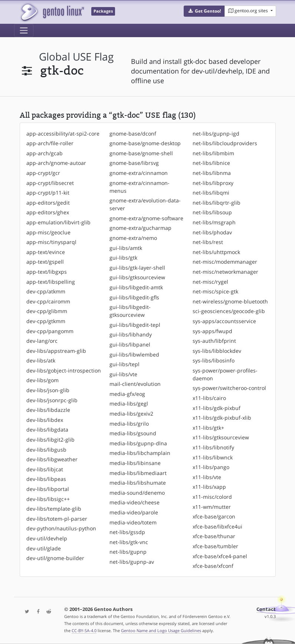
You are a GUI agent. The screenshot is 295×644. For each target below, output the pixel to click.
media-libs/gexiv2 (131, 414)
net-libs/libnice (211, 163)
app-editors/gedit (48, 203)
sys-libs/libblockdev (217, 351)
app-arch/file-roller (50, 143)
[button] (204, 11)
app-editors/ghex (48, 212)
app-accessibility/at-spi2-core (63, 134)
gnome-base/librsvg (134, 163)
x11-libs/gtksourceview (221, 437)
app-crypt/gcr (43, 173)
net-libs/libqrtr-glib (217, 203)
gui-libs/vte (123, 374)
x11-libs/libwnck (213, 457)
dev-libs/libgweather (52, 459)
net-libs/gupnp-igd (216, 134)
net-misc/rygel (210, 282)
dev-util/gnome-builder (55, 558)
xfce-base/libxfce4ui (217, 526)
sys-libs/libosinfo (214, 360)
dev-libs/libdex (45, 420)
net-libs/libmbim (213, 153)
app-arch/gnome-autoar (56, 163)
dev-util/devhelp (47, 538)
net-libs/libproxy (213, 183)
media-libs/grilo (129, 424)
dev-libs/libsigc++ (48, 499)
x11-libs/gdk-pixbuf (217, 408)
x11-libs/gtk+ (208, 428)
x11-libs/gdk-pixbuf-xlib (222, 418)
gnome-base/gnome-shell (141, 153)
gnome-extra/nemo (133, 238)
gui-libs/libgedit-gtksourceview (130, 311)
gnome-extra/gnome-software (146, 218)
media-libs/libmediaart (138, 473)
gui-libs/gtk (123, 258)
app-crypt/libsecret (50, 183)
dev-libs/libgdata (47, 430)
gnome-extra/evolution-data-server (145, 204)
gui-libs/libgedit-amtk (136, 287)
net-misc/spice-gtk (215, 291)
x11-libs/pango (211, 467)
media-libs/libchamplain (140, 453)
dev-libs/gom (42, 380)
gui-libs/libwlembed (134, 354)
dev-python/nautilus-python (61, 528)
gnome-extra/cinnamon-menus (140, 187)
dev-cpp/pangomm (50, 331)
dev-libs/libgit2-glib (50, 440)
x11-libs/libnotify (213, 447)
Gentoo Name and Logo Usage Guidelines (161, 630)
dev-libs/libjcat (45, 469)
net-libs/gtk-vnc (129, 542)
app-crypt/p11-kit (48, 193)
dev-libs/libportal (48, 489)
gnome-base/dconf (133, 134)
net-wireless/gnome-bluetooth (230, 301)
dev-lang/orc (42, 341)
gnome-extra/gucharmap (140, 228)
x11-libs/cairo (209, 398)
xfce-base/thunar (214, 536)
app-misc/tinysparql (51, 242)
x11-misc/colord (212, 497)
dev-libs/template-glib (54, 509)
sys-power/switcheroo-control (229, 388)
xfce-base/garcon (214, 516)
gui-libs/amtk (126, 248)
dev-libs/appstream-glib (56, 351)
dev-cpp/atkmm (46, 291)
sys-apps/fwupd (212, 331)
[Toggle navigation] (24, 30)
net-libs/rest (208, 242)
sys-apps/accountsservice (224, 321)
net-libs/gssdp (127, 532)
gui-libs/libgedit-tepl (135, 325)
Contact (266, 609)
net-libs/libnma (212, 173)
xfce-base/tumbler (215, 546)
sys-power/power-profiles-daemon (225, 374)
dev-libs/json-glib (48, 390)
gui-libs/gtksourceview (137, 277)
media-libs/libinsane (135, 463)
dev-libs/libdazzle (48, 410)
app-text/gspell (45, 262)
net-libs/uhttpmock (216, 252)
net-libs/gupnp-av (132, 562)
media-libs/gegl (129, 404)
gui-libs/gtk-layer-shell (137, 268)
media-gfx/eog (127, 394)
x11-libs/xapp (209, 487)
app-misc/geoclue (48, 232)
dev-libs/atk (41, 360)
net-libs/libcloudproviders (225, 143)
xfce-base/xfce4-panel (220, 556)
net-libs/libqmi (211, 193)
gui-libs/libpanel (130, 344)
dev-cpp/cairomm (48, 301)
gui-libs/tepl (124, 364)
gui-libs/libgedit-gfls (134, 297)
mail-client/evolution (135, 384)
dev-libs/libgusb (46, 450)
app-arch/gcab (45, 153)
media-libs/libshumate (138, 483)
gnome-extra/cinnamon (139, 173)
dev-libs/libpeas (46, 479)
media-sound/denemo (137, 493)
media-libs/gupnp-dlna (138, 443)
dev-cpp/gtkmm (46, 321)
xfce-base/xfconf (213, 566)
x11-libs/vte (207, 477)
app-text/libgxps (47, 272)
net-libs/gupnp (128, 552)
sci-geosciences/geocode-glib (229, 311)
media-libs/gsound (133, 433)
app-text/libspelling (51, 282)
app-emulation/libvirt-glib (58, 222)
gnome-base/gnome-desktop (145, 143)
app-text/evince (46, 252)
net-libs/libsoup (212, 212)
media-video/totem (133, 522)
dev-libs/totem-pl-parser (57, 519)
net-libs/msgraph (214, 222)
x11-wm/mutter (212, 507)
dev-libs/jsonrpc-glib (52, 400)
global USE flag (76, 57)
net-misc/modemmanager (225, 262)
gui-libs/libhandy (131, 334)
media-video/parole (134, 512)
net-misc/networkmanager (225, 272)
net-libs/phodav (212, 232)
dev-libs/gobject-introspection (64, 370)
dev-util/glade (44, 548)
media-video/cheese (135, 502)
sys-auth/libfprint (214, 341)
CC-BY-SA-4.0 (84, 630)
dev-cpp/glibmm (47, 311)
